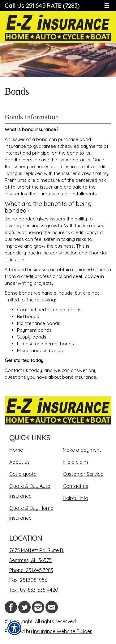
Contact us (75, 486)
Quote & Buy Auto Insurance (30, 491)
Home (16, 450)
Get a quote (23, 474)
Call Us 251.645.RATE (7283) (42, 5)
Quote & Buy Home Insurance (31, 513)
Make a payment (82, 450)
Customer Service (83, 474)
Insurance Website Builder (62, 631)
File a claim (75, 462)
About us (19, 462)
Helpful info (75, 498)
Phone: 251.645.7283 (31, 570)
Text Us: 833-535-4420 (34, 590)
